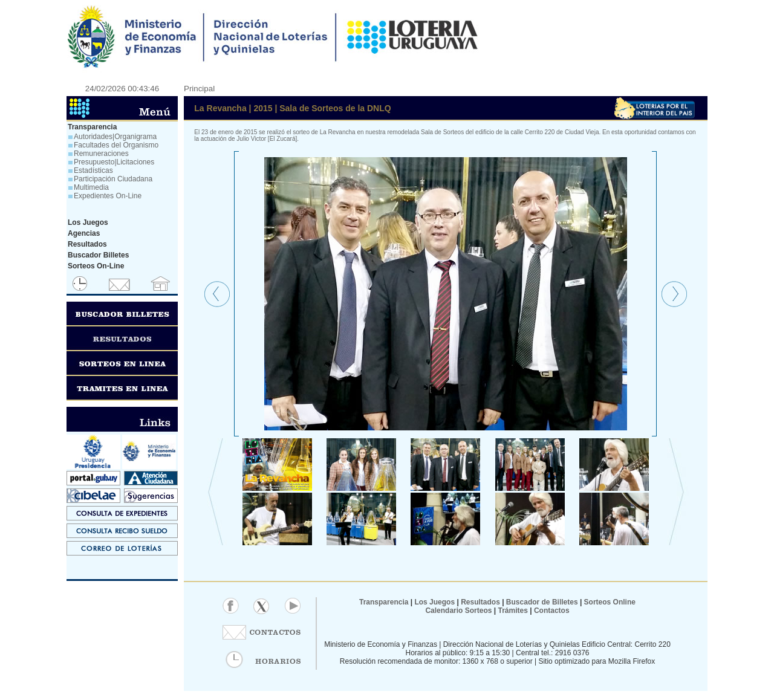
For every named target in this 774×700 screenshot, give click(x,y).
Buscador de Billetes (542, 602)
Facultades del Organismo (116, 145)
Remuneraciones (101, 154)
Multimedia (91, 187)
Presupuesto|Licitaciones (114, 162)
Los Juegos (435, 602)
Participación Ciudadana (113, 179)
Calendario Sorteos (458, 611)
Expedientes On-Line (108, 196)
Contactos (551, 611)
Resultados (480, 602)
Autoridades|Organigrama (115, 137)
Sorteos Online (610, 602)
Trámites (512, 611)
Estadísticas (93, 170)
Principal (199, 89)
